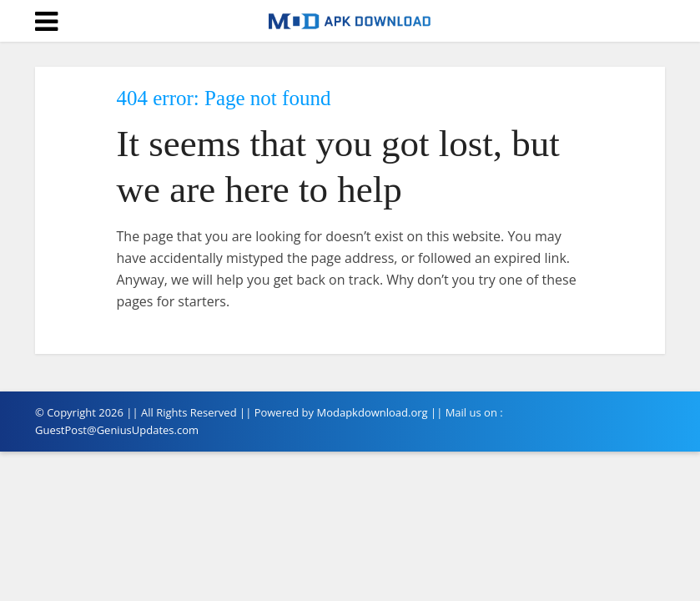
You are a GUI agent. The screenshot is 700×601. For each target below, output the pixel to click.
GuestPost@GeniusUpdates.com (117, 430)
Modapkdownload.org (372, 412)
